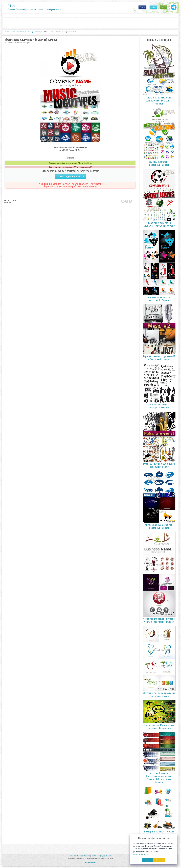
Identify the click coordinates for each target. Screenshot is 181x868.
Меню (153, 7)
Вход (164, 7)
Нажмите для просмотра (70, 176)
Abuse (87, 862)
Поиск (142, 7)
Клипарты (10, 43)
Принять (148, 860)
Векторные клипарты (22, 43)
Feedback (93, 862)
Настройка (159, 860)
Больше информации (140, 854)
